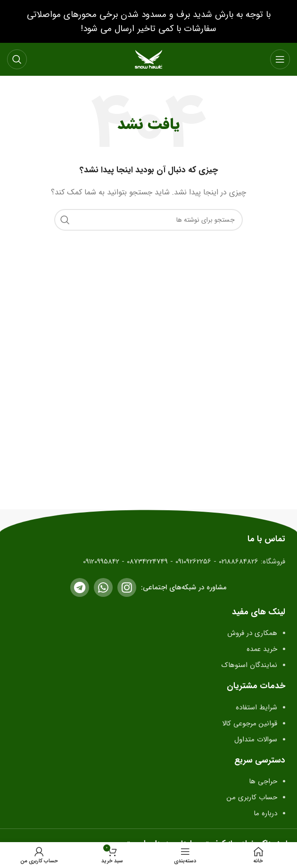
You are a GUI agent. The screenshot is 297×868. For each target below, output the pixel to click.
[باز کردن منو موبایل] (280, 59)
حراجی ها (263, 781)
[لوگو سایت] (148, 59)
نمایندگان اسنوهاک (248, 665)
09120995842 (101, 562)
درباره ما (265, 813)
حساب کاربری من (252, 797)
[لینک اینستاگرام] (127, 587)
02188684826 (239, 562)
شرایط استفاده (256, 707)
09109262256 (193, 562)
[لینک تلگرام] (80, 587)
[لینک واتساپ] (103, 587)
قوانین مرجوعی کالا (250, 723)
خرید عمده (262, 649)
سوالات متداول (256, 739)
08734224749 (147, 562)
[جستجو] (17, 59)
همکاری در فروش (252, 633)
